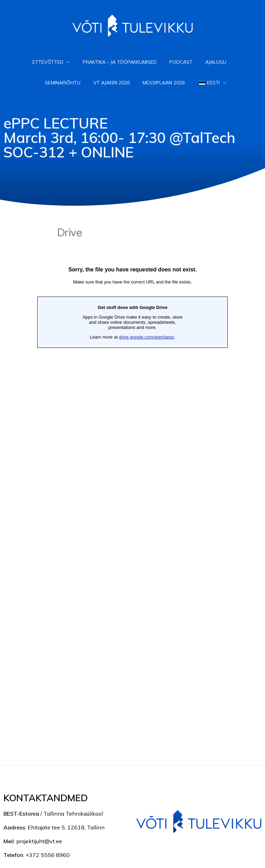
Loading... (132, 479)
